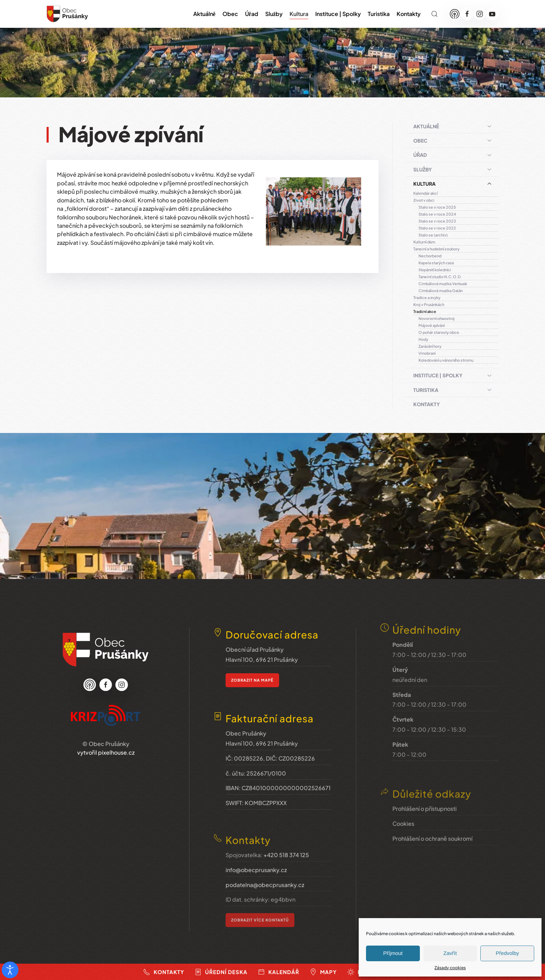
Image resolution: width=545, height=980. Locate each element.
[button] (434, 14)
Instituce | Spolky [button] (338, 14)
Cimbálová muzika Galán (441, 291)
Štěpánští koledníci (435, 270)
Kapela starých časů (436, 263)
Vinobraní (427, 353)
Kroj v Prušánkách (429, 304)
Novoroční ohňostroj (437, 318)
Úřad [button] (252, 14)
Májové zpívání (432, 325)
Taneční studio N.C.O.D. (440, 277)
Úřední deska (221, 972)
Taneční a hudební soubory (436, 249)
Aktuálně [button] (204, 14)
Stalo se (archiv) (433, 235)
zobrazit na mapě (252, 668)
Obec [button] (230, 14)
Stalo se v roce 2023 (437, 221)
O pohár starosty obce (439, 332)
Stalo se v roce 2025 (437, 207)
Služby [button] (274, 14)
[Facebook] (467, 14)
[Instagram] (480, 14)
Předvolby (507, 953)
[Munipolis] (455, 14)
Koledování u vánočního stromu (446, 360)
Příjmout (393, 953)
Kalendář (279, 972)
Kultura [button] (299, 14)
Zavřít (450, 953)
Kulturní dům (424, 242)
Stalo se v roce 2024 (437, 214)
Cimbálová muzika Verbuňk (443, 284)
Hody (423, 339)
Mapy (323, 972)
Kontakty (409, 14)
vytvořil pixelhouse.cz (106, 741)
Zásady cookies (450, 968)
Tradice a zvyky (427, 298)
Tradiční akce (425, 311)
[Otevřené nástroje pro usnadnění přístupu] (10, 970)
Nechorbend (430, 256)
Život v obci (424, 200)
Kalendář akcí (425, 193)
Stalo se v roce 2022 (437, 228)
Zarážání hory (430, 346)
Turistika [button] (379, 14)
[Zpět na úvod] (67, 14)
